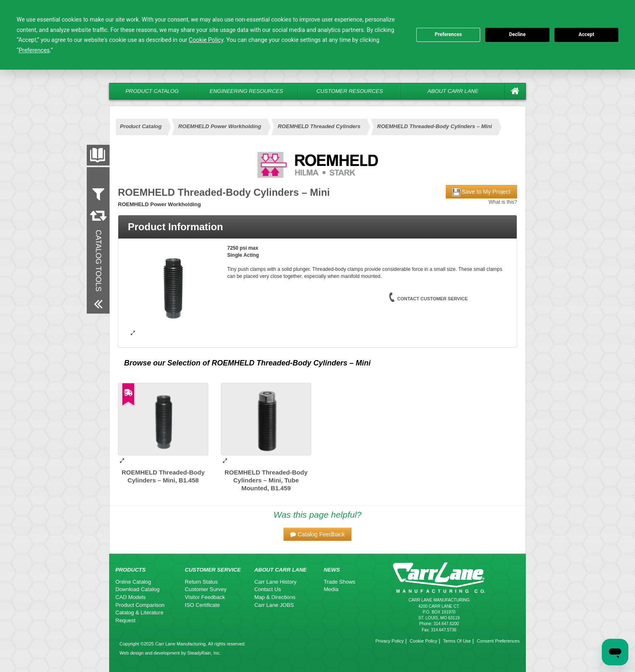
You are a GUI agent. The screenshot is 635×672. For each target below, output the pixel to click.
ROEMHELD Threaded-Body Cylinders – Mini (435, 126)
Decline (517, 34)
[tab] (317, 227)
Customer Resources (349, 91)
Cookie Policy (424, 641)
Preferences (448, 34)
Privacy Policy (389, 641)
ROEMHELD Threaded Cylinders (319, 126)
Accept (586, 34)
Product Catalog (152, 91)
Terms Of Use (457, 641)
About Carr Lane (453, 91)
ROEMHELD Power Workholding (220, 126)
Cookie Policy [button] (206, 40)
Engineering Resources (246, 91)
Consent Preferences (498, 641)
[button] (317, 534)
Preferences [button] (34, 50)
